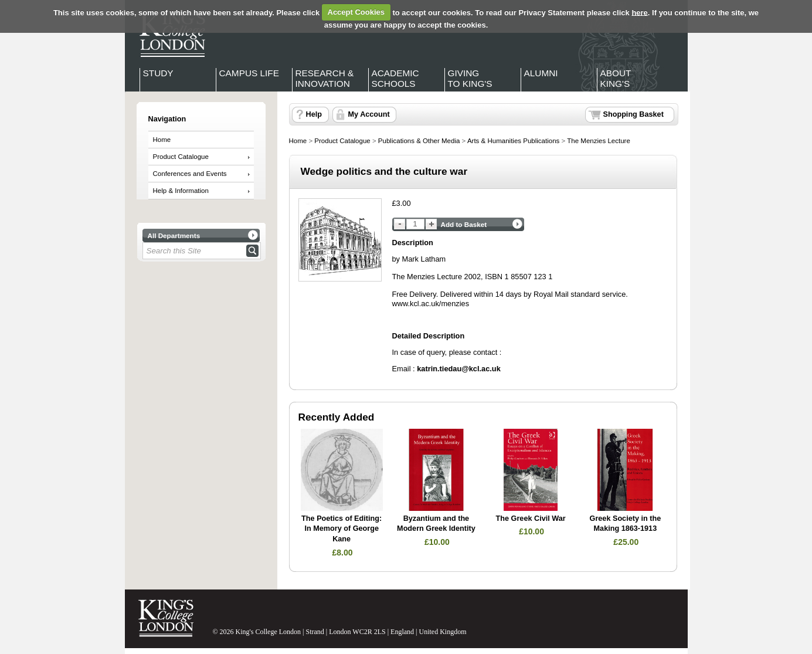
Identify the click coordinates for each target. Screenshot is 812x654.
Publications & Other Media (419, 141)
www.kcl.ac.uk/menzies (431, 304)
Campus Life (249, 73)
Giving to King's (470, 78)
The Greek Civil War (531, 519)
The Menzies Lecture (599, 141)
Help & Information (181, 191)
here (639, 12)
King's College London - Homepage (169, 34)
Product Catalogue (181, 157)
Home (162, 140)
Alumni (541, 73)
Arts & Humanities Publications (513, 141)
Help (314, 114)
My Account (369, 114)
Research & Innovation (325, 78)
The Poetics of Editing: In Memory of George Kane (342, 529)
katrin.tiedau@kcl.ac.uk (459, 369)
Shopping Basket (633, 114)
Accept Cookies (356, 12)
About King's (616, 78)
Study (158, 73)
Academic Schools (395, 78)
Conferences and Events (190, 174)
